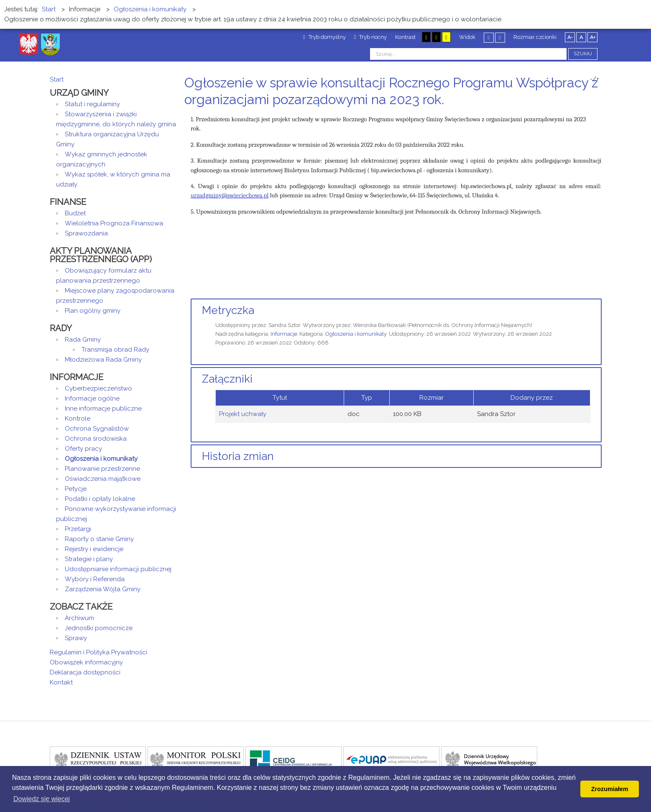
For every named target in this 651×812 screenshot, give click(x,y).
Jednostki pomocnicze (99, 628)
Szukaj (583, 54)
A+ (593, 37)
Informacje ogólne (92, 398)
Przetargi (78, 529)
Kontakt (61, 682)
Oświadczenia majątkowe (103, 479)
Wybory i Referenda (95, 579)
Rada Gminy (83, 340)
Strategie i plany (89, 559)
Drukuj (589, 115)
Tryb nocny (371, 37)
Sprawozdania (86, 233)
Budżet (75, 213)
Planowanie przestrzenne (102, 469)
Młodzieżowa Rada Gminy (103, 360)
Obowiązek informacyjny (86, 662)
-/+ (595, 79)
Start (57, 79)
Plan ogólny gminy (93, 311)
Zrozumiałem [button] (610, 789)
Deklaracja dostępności (85, 672)
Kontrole (78, 419)
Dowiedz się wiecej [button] (42, 799)
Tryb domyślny (324, 37)
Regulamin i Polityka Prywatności (98, 652)
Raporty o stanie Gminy (99, 539)
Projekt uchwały (243, 414)
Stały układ (489, 37)
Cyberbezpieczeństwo (98, 388)
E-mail (599, 115)
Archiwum (79, 618)
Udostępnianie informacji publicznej (118, 569)
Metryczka (228, 310)
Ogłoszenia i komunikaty (356, 334)
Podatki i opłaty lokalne (100, 499)
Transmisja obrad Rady (115, 350)
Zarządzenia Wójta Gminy (103, 589)
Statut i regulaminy (92, 104)
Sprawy (76, 638)
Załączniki (227, 379)
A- (570, 37)
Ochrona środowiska (96, 439)
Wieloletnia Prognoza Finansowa (114, 223)
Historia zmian (238, 456)
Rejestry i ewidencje (94, 549)
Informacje (284, 334)
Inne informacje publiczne (103, 409)
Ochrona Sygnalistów (97, 429)
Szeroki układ (500, 37)
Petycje (76, 489)
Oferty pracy (83, 449)
